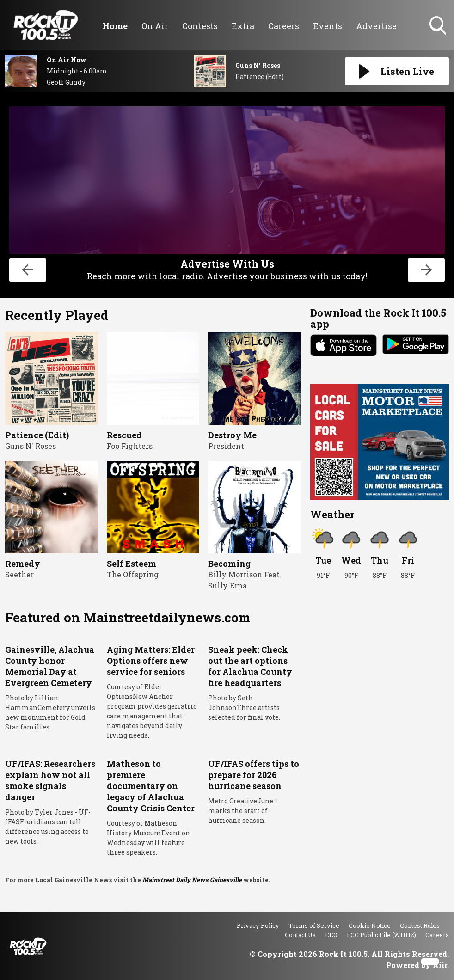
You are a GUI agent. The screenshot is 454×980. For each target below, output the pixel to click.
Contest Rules (420, 925)
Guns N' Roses (31, 446)
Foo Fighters (130, 446)
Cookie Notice (370, 925)
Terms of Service (314, 925)
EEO (331, 935)
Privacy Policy (258, 925)
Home (115, 26)
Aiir (440, 965)
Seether (19, 574)
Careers (284, 26)
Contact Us (300, 935)
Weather (332, 514)
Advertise (376, 26)
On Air (155, 26)
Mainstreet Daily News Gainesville (192, 880)
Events (328, 26)
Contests (200, 26)
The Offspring (133, 574)
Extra (243, 26)
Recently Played (57, 315)
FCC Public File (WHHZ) (381, 935)
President (226, 446)
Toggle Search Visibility (439, 26)
